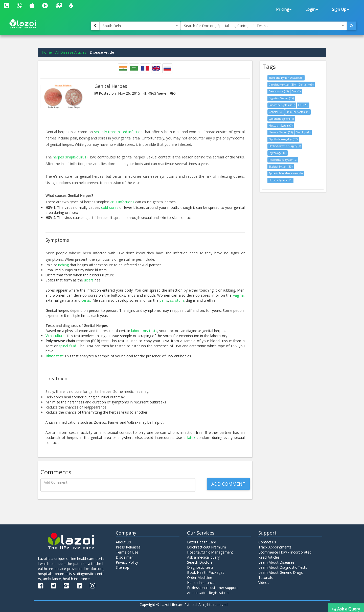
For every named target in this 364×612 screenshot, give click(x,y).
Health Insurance (201, 583)
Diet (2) (296, 91)
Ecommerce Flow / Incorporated (285, 552)
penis (164, 300)
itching (63, 265)
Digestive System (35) (281, 98)
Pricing (284, 9)
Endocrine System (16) (282, 105)
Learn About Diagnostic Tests (283, 567)
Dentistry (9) (306, 85)
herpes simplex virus (70, 157)
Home (47, 52)
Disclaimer (124, 557)
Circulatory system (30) (282, 85)
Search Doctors (200, 562)
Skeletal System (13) (281, 167)
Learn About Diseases (276, 562)
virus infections (122, 202)
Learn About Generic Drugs (281, 572)
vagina (238, 295)
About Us (123, 542)
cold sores (110, 207)
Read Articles (269, 557)
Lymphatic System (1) (281, 119)
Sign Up (340, 9)
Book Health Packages (206, 572)
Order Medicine (200, 577)
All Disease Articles (71, 52)
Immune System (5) (298, 112)
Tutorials (266, 577)
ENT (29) (303, 105)
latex (191, 437)
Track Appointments (275, 547)
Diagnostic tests (200, 567)
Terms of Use (127, 552)
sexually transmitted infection (118, 132)
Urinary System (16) (280, 180)
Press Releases (128, 547)
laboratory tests (144, 331)
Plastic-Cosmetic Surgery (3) (285, 146)
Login (312, 9)
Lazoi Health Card (202, 542)
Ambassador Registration (208, 593)
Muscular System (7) (281, 126)
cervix (86, 300)
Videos (264, 583)
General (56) (276, 112)
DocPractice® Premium (207, 547)
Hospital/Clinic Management (210, 552)
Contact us (267, 542)
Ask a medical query (203, 557)
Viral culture (55, 336)
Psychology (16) (278, 153)
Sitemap (122, 567)
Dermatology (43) (279, 91)
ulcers (89, 280)
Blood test (54, 356)
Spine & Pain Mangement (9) (286, 173)
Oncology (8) (303, 132)
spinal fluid (67, 346)
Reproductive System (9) (283, 160)
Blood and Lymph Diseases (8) (286, 78)
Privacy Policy (127, 562)
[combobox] (140, 26)
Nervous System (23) (281, 132)
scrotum (177, 300)
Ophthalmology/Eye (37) (283, 139)
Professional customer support (212, 588)
